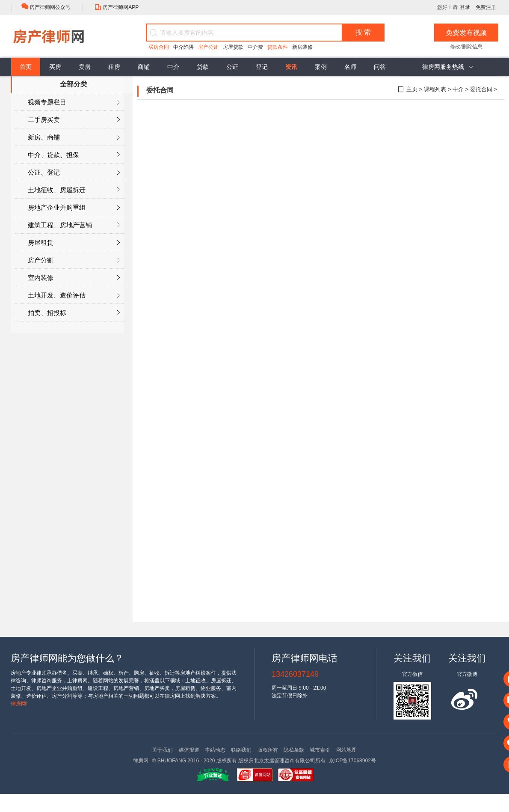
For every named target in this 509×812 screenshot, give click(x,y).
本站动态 (215, 750)
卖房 (85, 67)
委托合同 (481, 89)
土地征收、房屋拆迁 (74, 190)
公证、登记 (74, 173)
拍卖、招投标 (74, 313)
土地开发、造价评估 (74, 295)
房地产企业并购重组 (74, 208)
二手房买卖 (74, 120)
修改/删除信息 (466, 47)
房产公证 (208, 47)
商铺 (144, 67)
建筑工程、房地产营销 (74, 225)
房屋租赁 (74, 243)
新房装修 (302, 47)
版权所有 (268, 750)
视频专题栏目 (74, 102)
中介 (173, 67)
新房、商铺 (74, 137)
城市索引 (320, 750)
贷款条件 (278, 47)
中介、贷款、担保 (74, 155)
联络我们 (241, 750)
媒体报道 (189, 750)
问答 (380, 67)
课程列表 (435, 89)
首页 (26, 67)
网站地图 (346, 750)
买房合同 (159, 47)
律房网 (141, 761)
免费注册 (486, 7)
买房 (55, 67)
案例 (321, 67)
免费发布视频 (466, 33)
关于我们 (163, 750)
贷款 (203, 67)
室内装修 (74, 278)
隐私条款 (294, 750)
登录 (465, 7)
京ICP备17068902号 (352, 761)
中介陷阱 (183, 47)
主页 (412, 89)
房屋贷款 (233, 47)
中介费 (255, 47)
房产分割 (74, 260)
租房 (114, 67)
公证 (232, 67)
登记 (262, 67)
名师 (350, 67)
